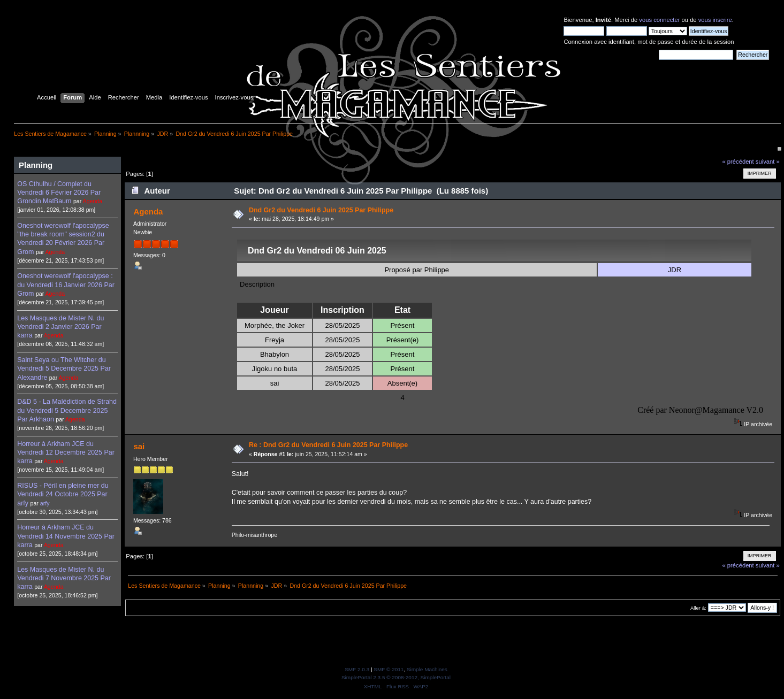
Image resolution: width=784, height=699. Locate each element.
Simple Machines (427, 669)
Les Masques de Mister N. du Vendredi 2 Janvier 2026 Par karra (60, 327)
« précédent (738, 162)
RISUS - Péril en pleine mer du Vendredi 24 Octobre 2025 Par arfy (63, 494)
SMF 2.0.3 (357, 669)
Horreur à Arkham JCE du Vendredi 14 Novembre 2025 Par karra (66, 536)
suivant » (768, 162)
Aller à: (698, 608)
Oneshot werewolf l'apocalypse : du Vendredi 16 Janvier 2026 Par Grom (66, 285)
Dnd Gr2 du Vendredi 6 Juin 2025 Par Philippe (321, 210)
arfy (45, 503)
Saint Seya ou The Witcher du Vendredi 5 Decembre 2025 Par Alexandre (64, 368)
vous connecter (659, 20)
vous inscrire (715, 20)
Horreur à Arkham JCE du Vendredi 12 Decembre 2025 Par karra (66, 452)
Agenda (93, 201)
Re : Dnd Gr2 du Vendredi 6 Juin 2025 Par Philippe (328, 445)
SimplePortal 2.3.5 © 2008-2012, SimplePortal (396, 677)
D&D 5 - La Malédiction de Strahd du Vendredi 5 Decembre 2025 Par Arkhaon (67, 410)
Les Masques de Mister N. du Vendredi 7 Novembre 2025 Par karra (64, 578)
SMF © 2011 (389, 669)
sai (139, 446)
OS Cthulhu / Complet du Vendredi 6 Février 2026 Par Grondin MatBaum (59, 193)
